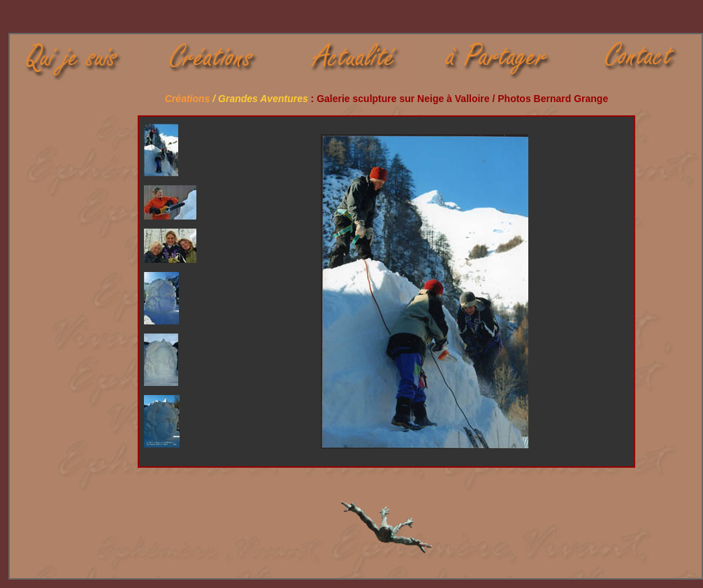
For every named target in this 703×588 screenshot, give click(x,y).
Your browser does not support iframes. (177, 292)
